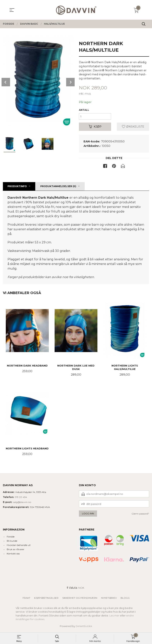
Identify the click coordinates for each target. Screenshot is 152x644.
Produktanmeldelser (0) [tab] (58, 187)
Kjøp (95, 127)
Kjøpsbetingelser (46, 599)
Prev (6, 82)
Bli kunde (12, 542)
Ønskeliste (133, 127)
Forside (11, 538)
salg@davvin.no (22, 503)
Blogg (125, 599)
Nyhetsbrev (109, 599)
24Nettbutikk (84, 627)
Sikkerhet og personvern (80, 599)
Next (70, 82)
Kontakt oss (13, 555)
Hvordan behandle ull (19, 546)
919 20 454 (21, 498)
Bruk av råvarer (16, 551)
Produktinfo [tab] (17, 187)
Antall (84, 110)
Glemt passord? (140, 515)
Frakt (26, 599)
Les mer (114, 617)
